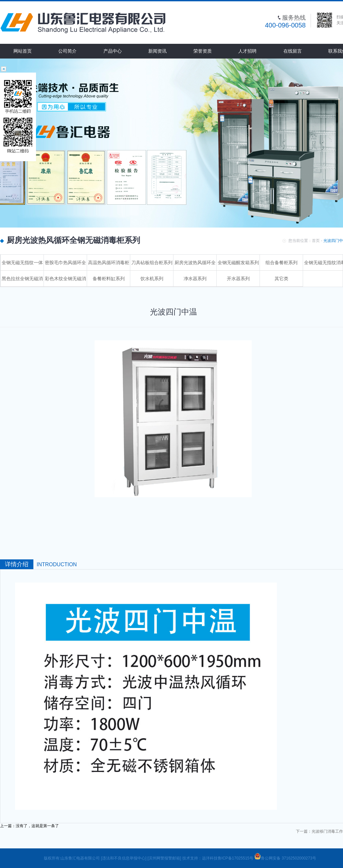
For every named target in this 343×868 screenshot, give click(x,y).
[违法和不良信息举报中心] (124, 858)
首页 (316, 241)
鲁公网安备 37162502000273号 (285, 858)
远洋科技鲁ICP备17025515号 (228, 858)
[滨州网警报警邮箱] (164, 858)
